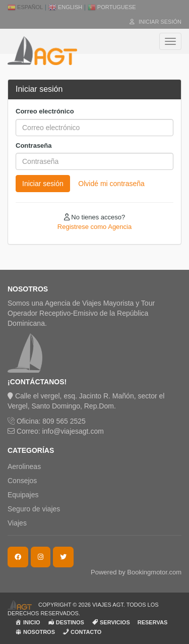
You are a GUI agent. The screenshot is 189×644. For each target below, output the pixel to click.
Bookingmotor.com (154, 572)
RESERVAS (153, 622)
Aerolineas (24, 466)
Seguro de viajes (34, 509)
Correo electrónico (45, 111)
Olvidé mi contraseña (111, 184)
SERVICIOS (111, 622)
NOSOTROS (35, 632)
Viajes (17, 523)
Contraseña (34, 145)
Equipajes (23, 495)
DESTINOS (66, 622)
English (65, 7)
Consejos (22, 481)
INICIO (28, 622)
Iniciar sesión (155, 22)
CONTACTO (82, 632)
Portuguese (112, 7)
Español (25, 7)
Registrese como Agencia (94, 227)
